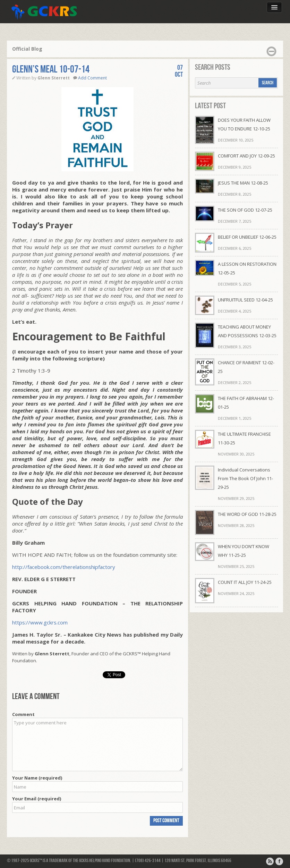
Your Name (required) (37, 778)
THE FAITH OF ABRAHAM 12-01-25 (246, 403)
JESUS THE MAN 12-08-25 (243, 183)
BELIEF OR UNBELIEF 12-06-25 (247, 237)
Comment (23, 714)
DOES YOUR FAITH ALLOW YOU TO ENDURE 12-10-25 (244, 124)
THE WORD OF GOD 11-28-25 (247, 514)
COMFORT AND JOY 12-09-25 (246, 156)
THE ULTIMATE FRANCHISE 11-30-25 (244, 438)
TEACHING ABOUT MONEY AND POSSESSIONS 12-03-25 (247, 331)
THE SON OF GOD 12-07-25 (245, 210)
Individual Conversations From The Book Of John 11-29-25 (245, 478)
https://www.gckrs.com (40, 622)
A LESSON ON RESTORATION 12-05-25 (247, 268)
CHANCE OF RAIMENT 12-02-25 (246, 367)
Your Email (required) (37, 799)
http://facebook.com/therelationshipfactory (64, 567)
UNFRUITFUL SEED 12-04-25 (245, 300)
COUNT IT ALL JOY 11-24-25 (245, 582)
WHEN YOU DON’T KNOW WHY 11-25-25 (244, 551)
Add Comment (92, 78)
